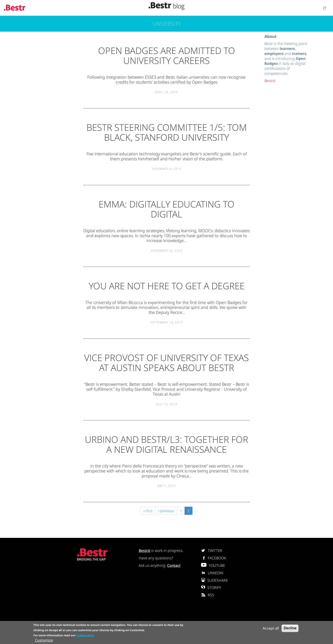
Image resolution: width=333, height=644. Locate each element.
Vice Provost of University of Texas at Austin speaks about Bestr (166, 363)
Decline (290, 629)
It (325, 8)
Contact (174, 565)
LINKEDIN (212, 573)
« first (148, 511)
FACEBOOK (213, 558)
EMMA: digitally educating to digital (166, 209)
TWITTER (212, 551)
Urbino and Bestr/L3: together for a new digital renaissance (166, 444)
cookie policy (85, 636)
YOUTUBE (213, 565)
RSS (208, 595)
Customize (44, 641)
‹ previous (166, 511)
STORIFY (211, 588)
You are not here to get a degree (167, 286)
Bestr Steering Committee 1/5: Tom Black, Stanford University (167, 132)
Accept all (271, 629)
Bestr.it (270, 81)
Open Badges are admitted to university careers (167, 55)
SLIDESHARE (214, 580)
